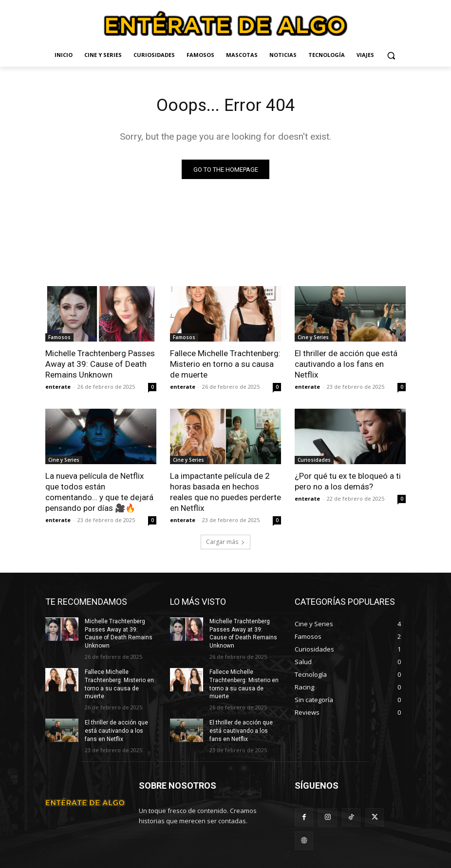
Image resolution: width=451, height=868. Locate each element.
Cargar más (225, 544)
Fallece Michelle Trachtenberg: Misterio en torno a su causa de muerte (225, 366)
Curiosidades (314, 462)
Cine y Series (313, 340)
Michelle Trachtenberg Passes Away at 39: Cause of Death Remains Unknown (100, 366)
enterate (58, 389)
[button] (391, 55)
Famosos (59, 340)
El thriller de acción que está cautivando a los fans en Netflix (346, 366)
